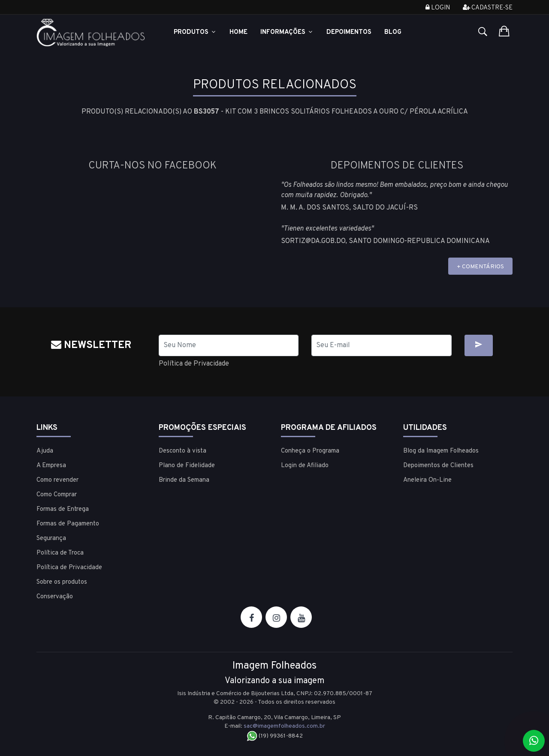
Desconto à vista (182, 451)
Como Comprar (57, 495)
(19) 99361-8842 (275, 736)
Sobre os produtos (62, 582)
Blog (393, 32)
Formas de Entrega (63, 509)
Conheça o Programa (310, 451)
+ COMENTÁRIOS (480, 267)
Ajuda (45, 451)
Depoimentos (349, 32)
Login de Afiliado (305, 466)
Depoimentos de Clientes (438, 466)
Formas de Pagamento (68, 524)
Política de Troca (60, 553)
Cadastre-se (488, 8)
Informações (287, 32)
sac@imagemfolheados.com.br (284, 726)
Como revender (57, 480)
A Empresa (51, 466)
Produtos (195, 32)
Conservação (55, 597)
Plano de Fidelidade (187, 466)
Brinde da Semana (184, 480)
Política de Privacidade (194, 364)
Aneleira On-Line (427, 480)
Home (238, 32)
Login (438, 8)
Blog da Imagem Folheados (441, 451)
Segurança (51, 538)
